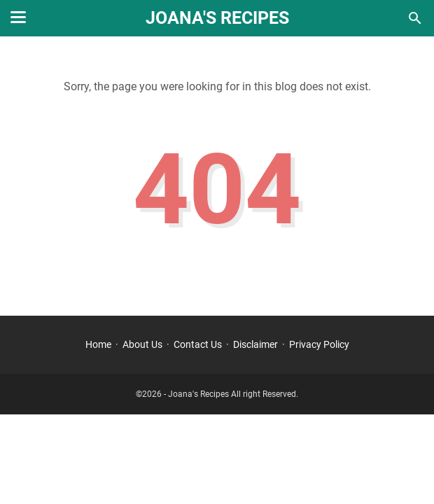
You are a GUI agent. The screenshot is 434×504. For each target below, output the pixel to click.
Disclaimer (255, 344)
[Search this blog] (415, 18)
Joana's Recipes (217, 18)
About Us (142, 344)
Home (98, 344)
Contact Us (198, 344)
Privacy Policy (319, 344)
